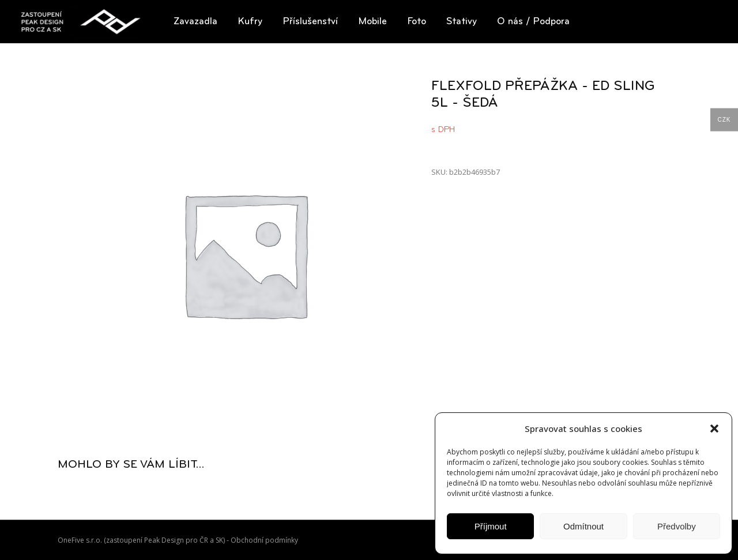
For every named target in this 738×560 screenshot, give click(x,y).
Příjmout (491, 526)
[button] (714, 429)
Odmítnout (583, 526)
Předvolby (677, 526)
